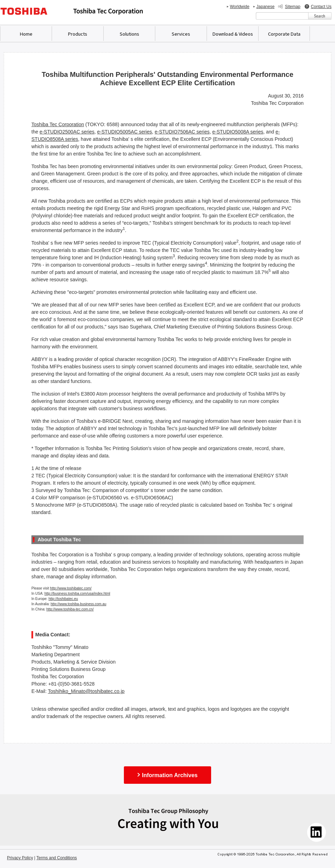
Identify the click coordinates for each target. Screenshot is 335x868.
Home (26, 34)
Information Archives (170, 775)
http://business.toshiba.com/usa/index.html (77, 594)
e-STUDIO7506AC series (182, 132)
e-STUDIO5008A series (238, 132)
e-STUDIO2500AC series (67, 132)
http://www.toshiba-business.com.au (79, 604)
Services (181, 34)
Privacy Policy (20, 858)
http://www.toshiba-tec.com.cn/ (70, 609)
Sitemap (293, 7)
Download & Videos (233, 34)
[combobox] (282, 16)
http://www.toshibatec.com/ (71, 588)
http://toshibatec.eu (63, 599)
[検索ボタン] (320, 16)
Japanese (266, 7)
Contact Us (321, 7)
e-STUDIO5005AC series (124, 132)
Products (78, 34)
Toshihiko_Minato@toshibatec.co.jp (86, 691)
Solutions (129, 34)
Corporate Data (284, 34)
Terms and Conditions (57, 858)
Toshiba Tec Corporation (58, 124)
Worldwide (240, 7)
